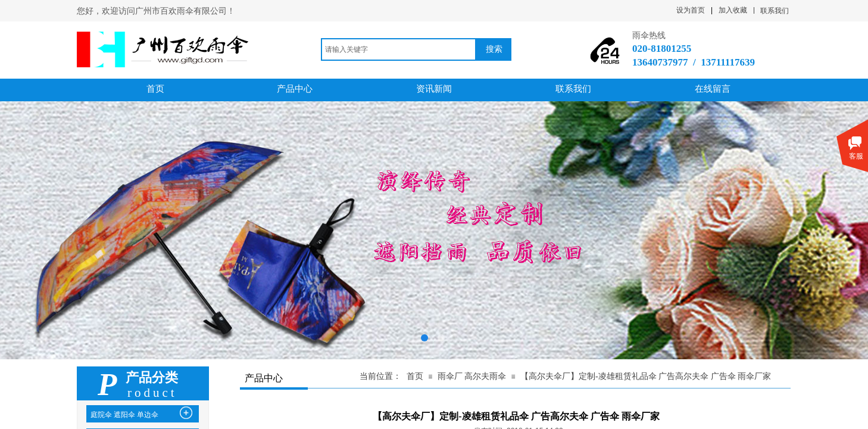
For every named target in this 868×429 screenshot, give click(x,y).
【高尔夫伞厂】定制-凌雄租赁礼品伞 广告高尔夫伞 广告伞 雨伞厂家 (646, 376)
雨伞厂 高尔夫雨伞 (472, 376)
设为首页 (691, 10)
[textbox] (399, 49)
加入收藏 (733, 10)
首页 (415, 376)
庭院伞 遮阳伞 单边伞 (124, 415)
